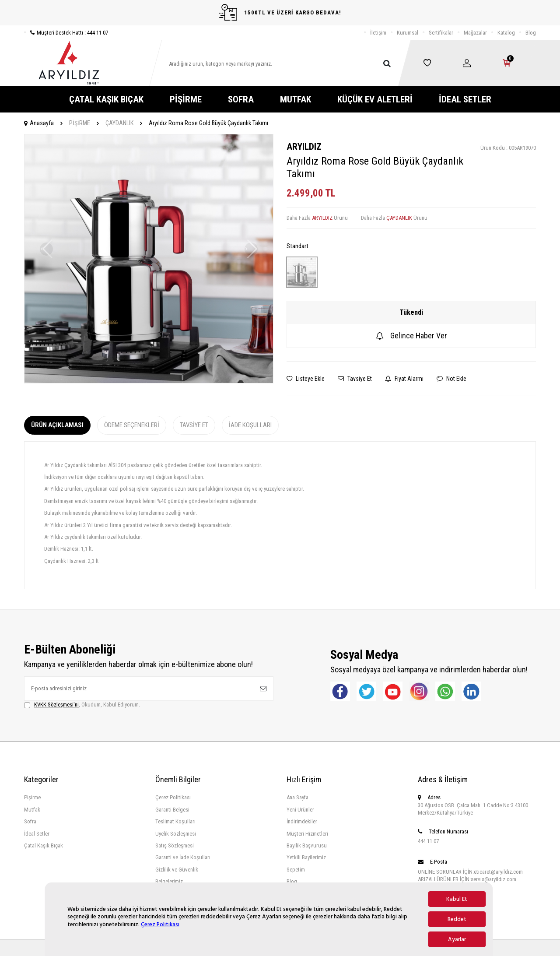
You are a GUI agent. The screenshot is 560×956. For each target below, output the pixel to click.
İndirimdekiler (302, 821)
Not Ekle (451, 379)
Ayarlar (457, 939)
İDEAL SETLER (465, 99)
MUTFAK (296, 99)
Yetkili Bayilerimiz (306, 857)
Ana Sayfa (297, 797)
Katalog (506, 33)
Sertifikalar (441, 33)
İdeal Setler (37, 834)
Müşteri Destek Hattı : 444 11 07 (66, 33)
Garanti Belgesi (172, 810)
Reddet (457, 919)
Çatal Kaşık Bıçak (44, 845)
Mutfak (32, 810)
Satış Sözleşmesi (175, 845)
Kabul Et (457, 899)
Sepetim (296, 870)
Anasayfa (39, 123)
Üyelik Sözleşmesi (176, 834)
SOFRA (241, 99)
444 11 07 (428, 841)
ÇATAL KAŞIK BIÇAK (106, 99)
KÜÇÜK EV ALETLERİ (375, 99)
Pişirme (32, 797)
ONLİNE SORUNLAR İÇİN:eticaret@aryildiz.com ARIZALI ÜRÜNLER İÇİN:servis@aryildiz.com (470, 875)
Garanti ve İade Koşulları (183, 857)
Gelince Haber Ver (411, 336)
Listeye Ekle (306, 379)
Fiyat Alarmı (404, 379)
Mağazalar (475, 33)
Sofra (30, 821)
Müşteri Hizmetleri (307, 834)
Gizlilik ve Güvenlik (177, 870)
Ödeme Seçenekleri (132, 425)
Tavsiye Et (355, 379)
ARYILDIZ (304, 147)
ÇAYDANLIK (119, 123)
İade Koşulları (250, 425)
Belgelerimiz (169, 881)
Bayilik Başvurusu (307, 845)
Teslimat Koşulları (175, 821)
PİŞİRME (186, 99)
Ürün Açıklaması (57, 425)
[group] (149, 259)
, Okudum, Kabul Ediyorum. (82, 705)
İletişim (378, 33)
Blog (531, 33)
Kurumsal (408, 33)
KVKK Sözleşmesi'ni (56, 705)
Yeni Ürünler (300, 810)
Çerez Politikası (160, 924)
